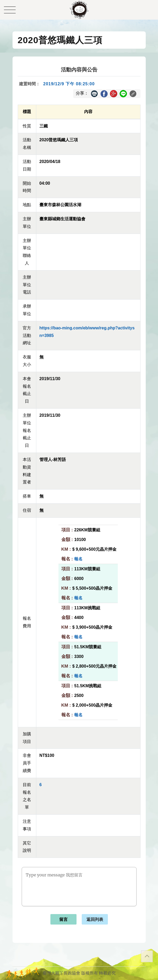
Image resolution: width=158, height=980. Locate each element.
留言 (63, 919)
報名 (78, 559)
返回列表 (95, 919)
